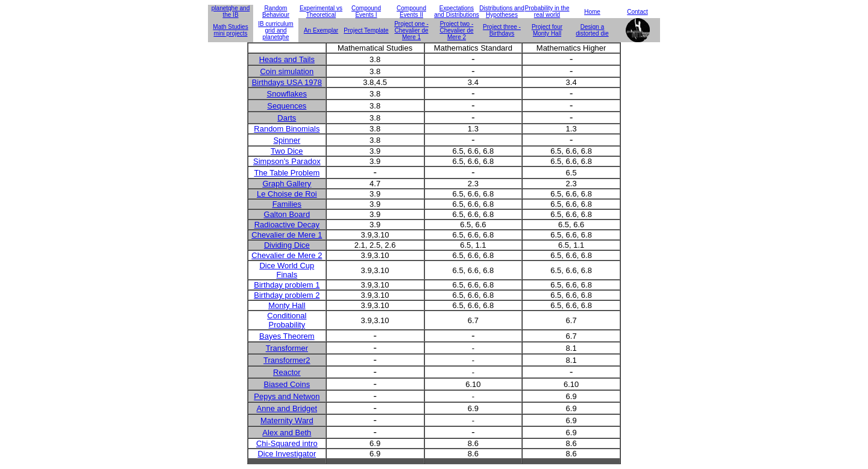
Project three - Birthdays (502, 30)
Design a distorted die (592, 30)
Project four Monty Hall (547, 30)
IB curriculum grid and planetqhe (275, 30)
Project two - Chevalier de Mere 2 (456, 30)
